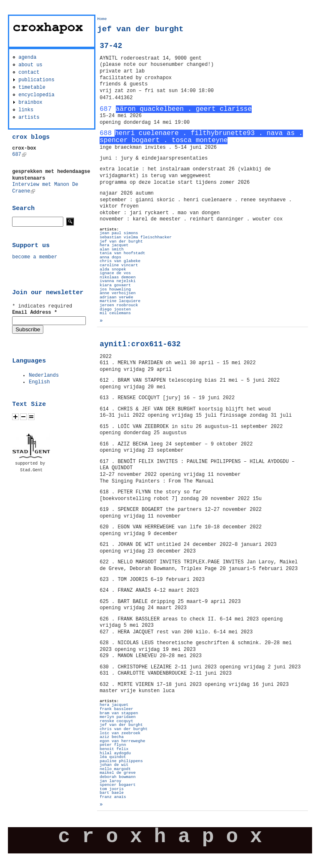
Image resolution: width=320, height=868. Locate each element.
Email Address (35, 313)
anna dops (110, 257)
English (39, 382)
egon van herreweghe (122, 741)
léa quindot (113, 757)
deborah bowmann (117, 777)
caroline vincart (119, 265)
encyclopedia (36, 95)
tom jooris (112, 789)
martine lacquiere (120, 301)
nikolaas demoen (117, 277)
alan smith (112, 249)
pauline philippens (121, 761)
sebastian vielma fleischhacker (136, 237)
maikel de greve (117, 773)
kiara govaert (115, 285)
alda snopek (113, 269)
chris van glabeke (120, 261)
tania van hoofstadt (122, 253)
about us (30, 65)
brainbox (30, 103)
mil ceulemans (115, 313)
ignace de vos (115, 273)
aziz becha (112, 737)
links (26, 110)
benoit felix (114, 749)
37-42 (111, 46)
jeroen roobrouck (119, 305)
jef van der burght (121, 241)
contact (29, 73)
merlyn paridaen (117, 717)
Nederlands (44, 375)
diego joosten (115, 309)
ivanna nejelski (117, 281)
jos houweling (115, 289)
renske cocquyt (116, 721)
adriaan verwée (116, 297)
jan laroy (110, 781)
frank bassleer (116, 709)
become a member (35, 257)
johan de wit (114, 765)
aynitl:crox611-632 (140, 344)
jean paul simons (119, 233)
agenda (27, 58)
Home (102, 19)
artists (29, 118)
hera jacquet (114, 245)
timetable (32, 88)
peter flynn (113, 745)
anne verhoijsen (117, 293)
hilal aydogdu (115, 753)
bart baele (112, 793)
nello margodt (115, 769)
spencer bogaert (117, 785)
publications (36, 80)
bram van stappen (119, 713)
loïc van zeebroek (120, 733)
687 (19, 155)
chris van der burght (124, 729)
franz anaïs (113, 797)
